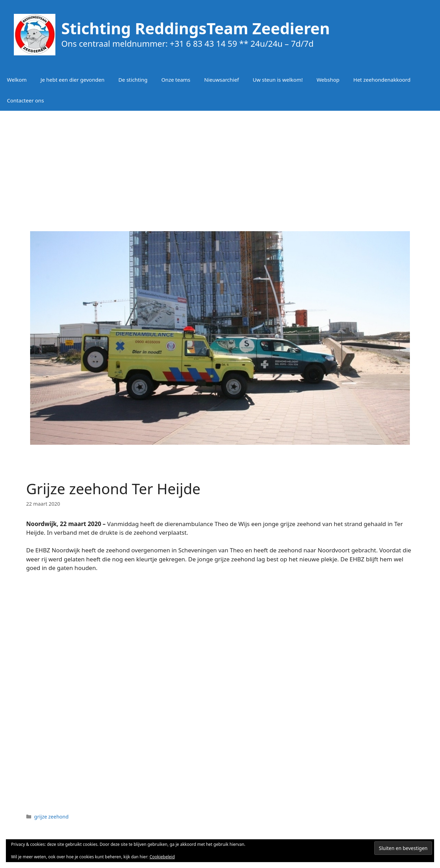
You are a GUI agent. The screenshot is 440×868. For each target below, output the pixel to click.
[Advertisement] (220, 166)
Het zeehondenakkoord (382, 80)
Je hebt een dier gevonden (73, 80)
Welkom (17, 80)
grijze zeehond (52, 817)
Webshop (328, 80)
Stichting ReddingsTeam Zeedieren (196, 28)
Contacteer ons (25, 100)
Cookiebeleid (162, 857)
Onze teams (176, 80)
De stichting (133, 80)
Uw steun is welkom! (278, 80)
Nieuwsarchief (222, 80)
